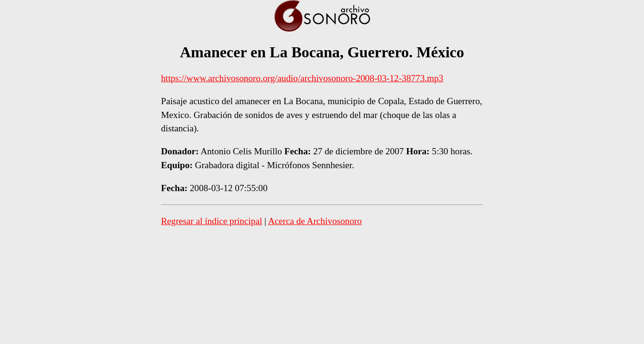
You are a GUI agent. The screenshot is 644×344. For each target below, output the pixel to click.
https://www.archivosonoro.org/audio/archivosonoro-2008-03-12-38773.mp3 (302, 78)
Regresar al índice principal (212, 221)
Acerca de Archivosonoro (315, 221)
